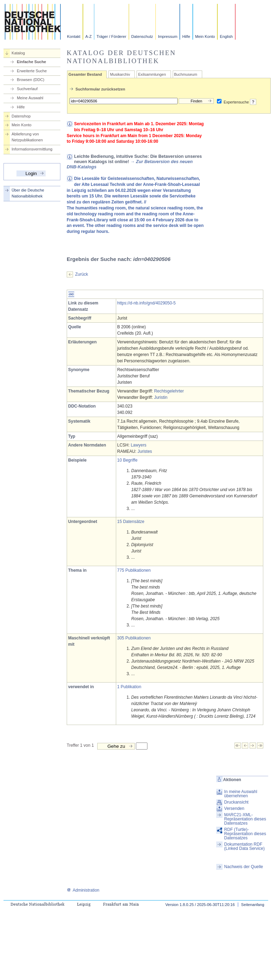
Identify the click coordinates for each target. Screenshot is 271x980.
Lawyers (138, 445)
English (226, 36)
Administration (83, 890)
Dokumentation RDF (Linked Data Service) (244, 846)
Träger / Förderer (111, 36)
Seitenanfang (253, 905)
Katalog (18, 53)
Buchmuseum (186, 74)
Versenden (234, 808)
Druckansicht (236, 802)
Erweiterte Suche (32, 71)
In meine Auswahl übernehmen (241, 794)
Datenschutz (142, 36)
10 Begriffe (127, 460)
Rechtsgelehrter (169, 391)
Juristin (161, 397)
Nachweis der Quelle (244, 867)
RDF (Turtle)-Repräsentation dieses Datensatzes (245, 834)
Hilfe (186, 36)
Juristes (145, 451)
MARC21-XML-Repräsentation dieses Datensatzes (245, 819)
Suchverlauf (27, 89)
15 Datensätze (131, 522)
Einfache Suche (31, 62)
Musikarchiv (120, 74)
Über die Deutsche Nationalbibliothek (28, 193)
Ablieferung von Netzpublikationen (27, 137)
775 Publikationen (134, 570)
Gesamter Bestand (85, 74)
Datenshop (21, 116)
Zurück (82, 274)
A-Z (88, 36)
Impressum (168, 36)
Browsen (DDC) (31, 80)
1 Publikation (129, 687)
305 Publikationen (134, 638)
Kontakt (74, 36)
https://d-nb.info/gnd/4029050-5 (147, 303)
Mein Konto (205, 36)
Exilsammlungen (152, 74)
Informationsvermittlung (32, 149)
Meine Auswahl (30, 98)
